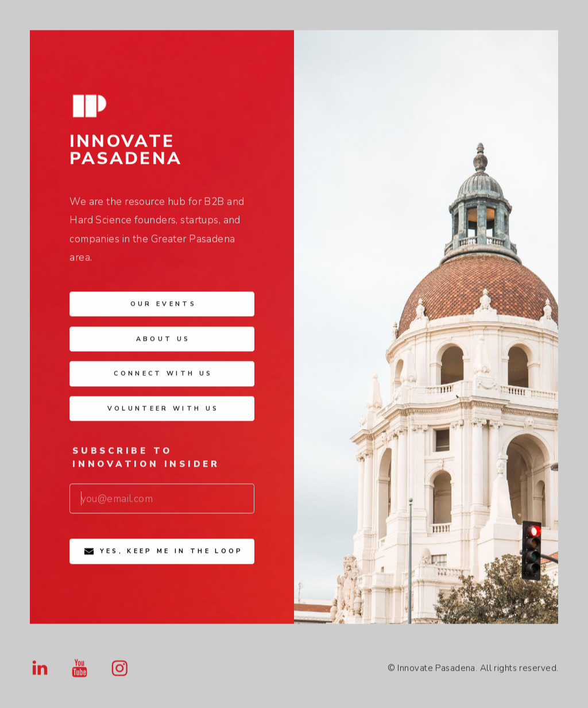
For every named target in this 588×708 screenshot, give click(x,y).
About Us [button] (163, 341)
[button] (40, 670)
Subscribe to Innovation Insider (146, 460)
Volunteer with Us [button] (163, 411)
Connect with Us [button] (163, 376)
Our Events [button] (163, 306)
